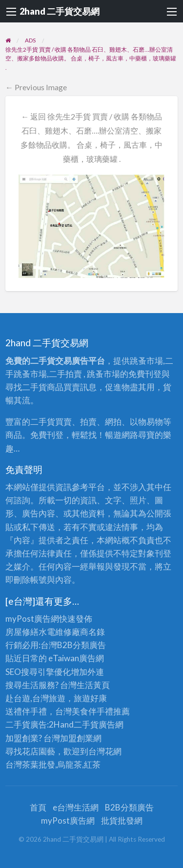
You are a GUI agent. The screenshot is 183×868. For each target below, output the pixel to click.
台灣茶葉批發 (30, 764)
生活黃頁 (93, 685)
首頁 (38, 807)
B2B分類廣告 (129, 807)
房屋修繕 (22, 632)
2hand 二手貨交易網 (60, 11)
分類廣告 (89, 645)
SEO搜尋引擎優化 (38, 672)
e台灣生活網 (76, 807)
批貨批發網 (122, 820)
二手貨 (86, 724)
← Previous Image (36, 87)
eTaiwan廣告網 (76, 658)
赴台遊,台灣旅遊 (35, 698)
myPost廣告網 (32, 619)
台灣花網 (105, 751)
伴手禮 (101, 711)
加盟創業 (77, 738)
